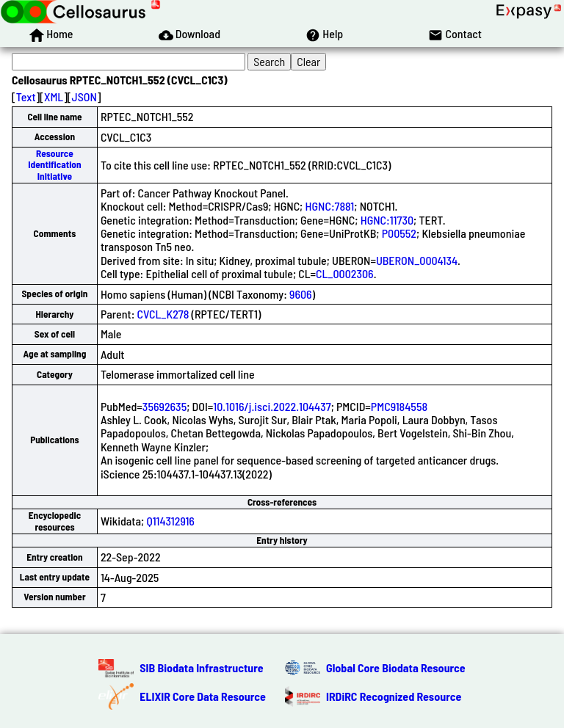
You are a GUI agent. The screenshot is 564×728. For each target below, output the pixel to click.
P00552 (399, 233)
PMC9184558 (399, 406)
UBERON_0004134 (417, 260)
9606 (301, 294)
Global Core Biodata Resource (396, 667)
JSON (84, 97)
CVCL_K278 (163, 314)
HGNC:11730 (387, 220)
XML (54, 97)
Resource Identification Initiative (54, 165)
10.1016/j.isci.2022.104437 (272, 406)
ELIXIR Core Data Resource (203, 696)
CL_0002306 (345, 273)
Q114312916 (170, 521)
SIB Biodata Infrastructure (201, 667)
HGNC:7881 (329, 206)
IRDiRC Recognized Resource (394, 696)
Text (26, 97)
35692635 (164, 406)
